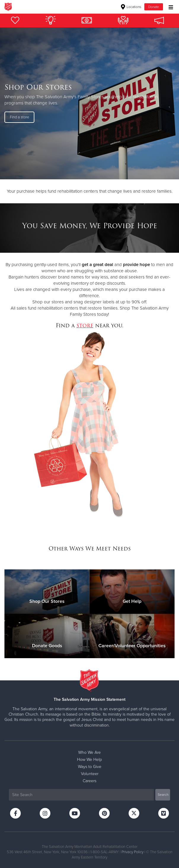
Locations (131, 7)
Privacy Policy (132, 852)
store (85, 325)
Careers (89, 781)
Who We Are (89, 752)
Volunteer (90, 774)
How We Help (89, 760)
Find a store (19, 117)
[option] (89, 103)
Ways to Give (90, 767)
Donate (154, 7)
